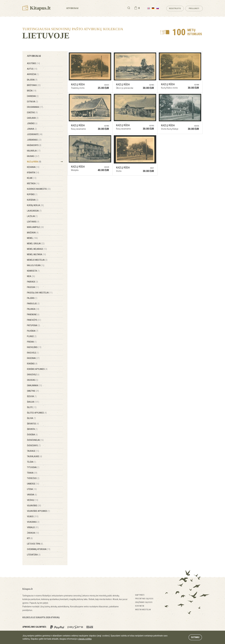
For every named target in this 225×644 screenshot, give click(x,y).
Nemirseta (33, 271)
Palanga (33, 309)
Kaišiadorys (34, 145)
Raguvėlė (33, 353)
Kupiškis (32, 194)
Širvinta (32, 429)
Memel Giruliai (36, 244)
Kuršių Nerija (35, 205)
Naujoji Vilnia (36, 265)
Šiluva (31, 418)
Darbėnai (33, 96)
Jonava (32, 129)
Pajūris (32, 298)
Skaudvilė (33, 375)
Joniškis (32, 123)
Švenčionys (34, 446)
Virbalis (33, 527)
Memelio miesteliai (37, 260)
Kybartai (33, 173)
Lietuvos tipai (35, 544)
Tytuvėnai (33, 467)
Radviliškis (34, 347)
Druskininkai (35, 107)
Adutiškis (33, 63)
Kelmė (32, 178)
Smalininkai (34, 385)
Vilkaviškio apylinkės (38, 511)
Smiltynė (33, 391)
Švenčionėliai (35, 440)
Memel (32, 238)
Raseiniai (33, 358)
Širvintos (33, 424)
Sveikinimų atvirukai (39, 549)
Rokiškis (32, 364)
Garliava (33, 118)
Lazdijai (32, 216)
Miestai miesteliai (143, 610)
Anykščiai (33, 74)
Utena (32, 489)
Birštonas (34, 85)
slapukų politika (85, 639)
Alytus (32, 69)
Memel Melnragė (37, 249)
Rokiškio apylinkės (37, 369)
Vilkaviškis (34, 506)
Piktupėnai (33, 325)
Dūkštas (32, 113)
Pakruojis (33, 304)
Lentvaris (33, 222)
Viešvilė (33, 500)
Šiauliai (33, 402)
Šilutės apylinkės (37, 413)
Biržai (32, 91)
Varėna (32, 495)
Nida (31, 276)
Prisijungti (194, 8)
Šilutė (32, 407)
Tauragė (33, 451)
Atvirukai (72, 8)
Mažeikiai (33, 233)
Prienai (32, 342)
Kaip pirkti (140, 595)
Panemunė (33, 314)
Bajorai (32, 80)
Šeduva (32, 396)
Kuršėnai (33, 200)
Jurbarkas (34, 140)
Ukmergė (33, 484)
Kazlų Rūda (34, 162)
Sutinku (195, 637)
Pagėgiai (33, 287)
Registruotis (175, 8)
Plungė (32, 336)
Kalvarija (34, 151)
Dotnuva (32, 102)
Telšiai (32, 462)
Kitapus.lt (37, 8)
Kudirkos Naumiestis (39, 189)
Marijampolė (35, 227)
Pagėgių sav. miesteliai (40, 293)
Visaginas (33, 522)
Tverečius (33, 478)
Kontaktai (140, 606)
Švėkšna (32, 435)
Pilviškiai (33, 331)
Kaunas (33, 156)
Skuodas (33, 380)
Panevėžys (34, 320)
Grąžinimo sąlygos (144, 602)
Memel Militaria (36, 254)
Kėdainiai (33, 167)
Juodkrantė (35, 134)
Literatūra (34, 555)
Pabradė (32, 282)
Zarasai (33, 533)
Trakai (32, 473)
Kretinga (33, 183)
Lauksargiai (34, 211)
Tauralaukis (34, 456)
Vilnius (33, 516)
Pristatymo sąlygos (144, 599)
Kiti (30, 538)
